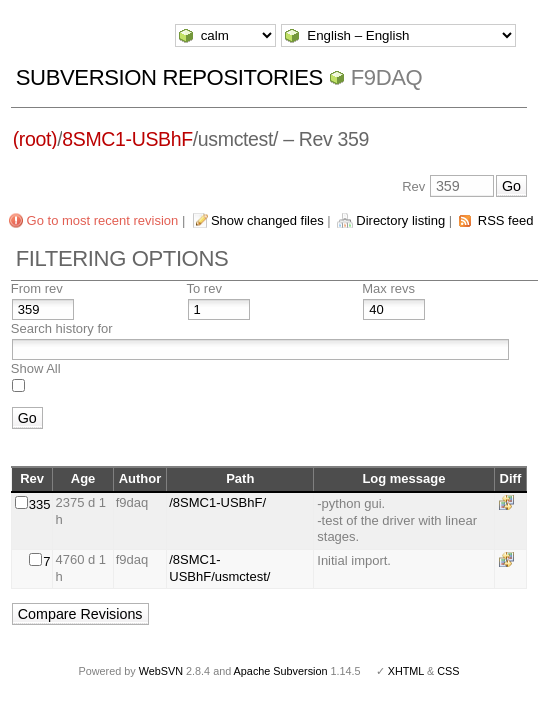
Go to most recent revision (103, 220)
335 (40, 504)
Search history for (62, 328)
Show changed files (267, 220)
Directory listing (400, 220)
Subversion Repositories (169, 77)
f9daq (387, 77)
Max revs (388, 288)
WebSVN (161, 671)
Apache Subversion (281, 671)
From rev (37, 288)
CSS (448, 671)
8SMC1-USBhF (127, 139)
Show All (36, 368)
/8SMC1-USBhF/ (217, 502)
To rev (204, 288)
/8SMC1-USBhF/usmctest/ (219, 568)
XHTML (406, 671)
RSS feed (506, 220)
